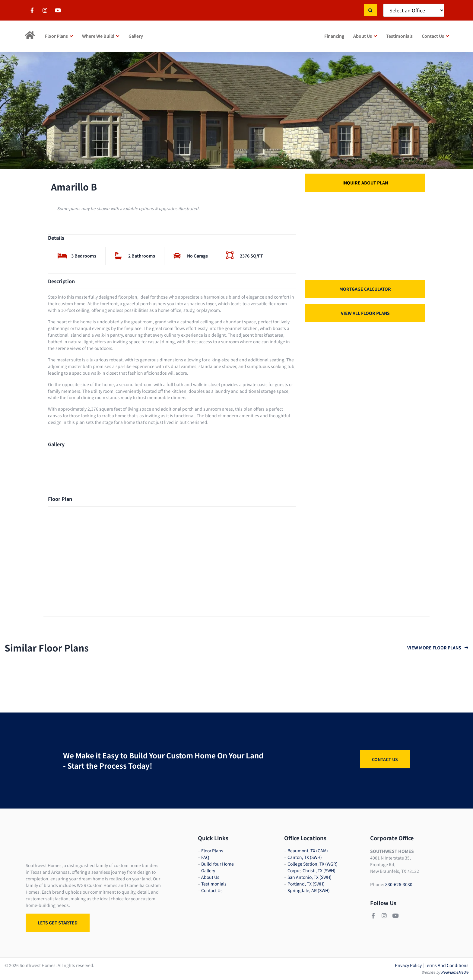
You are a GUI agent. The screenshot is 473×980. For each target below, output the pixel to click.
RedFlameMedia (455, 972)
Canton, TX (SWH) (305, 857)
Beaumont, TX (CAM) (308, 850)
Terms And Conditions (447, 965)
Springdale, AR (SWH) (309, 890)
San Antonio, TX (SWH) (310, 877)
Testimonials (214, 884)
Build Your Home (217, 864)
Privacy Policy (408, 965)
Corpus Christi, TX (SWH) (311, 870)
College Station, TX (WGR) (313, 864)
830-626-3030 (399, 884)
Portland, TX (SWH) (306, 884)
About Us (210, 877)
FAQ (205, 857)
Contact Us (212, 890)
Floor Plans (212, 850)
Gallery (208, 870)
